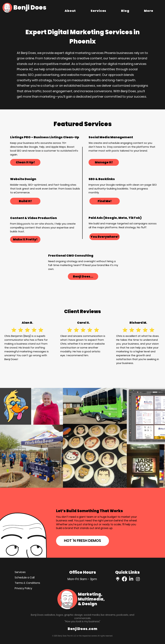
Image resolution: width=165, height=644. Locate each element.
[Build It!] (25, 201)
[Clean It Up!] (25, 162)
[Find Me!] (105, 201)
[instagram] (138, 579)
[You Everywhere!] (105, 237)
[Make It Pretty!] (25, 239)
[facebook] (124, 579)
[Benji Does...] (83, 276)
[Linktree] (118, 579)
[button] (149, 11)
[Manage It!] (104, 162)
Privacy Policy (23, 588)
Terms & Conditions (27, 583)
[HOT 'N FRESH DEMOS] (82, 541)
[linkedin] (131, 579)
